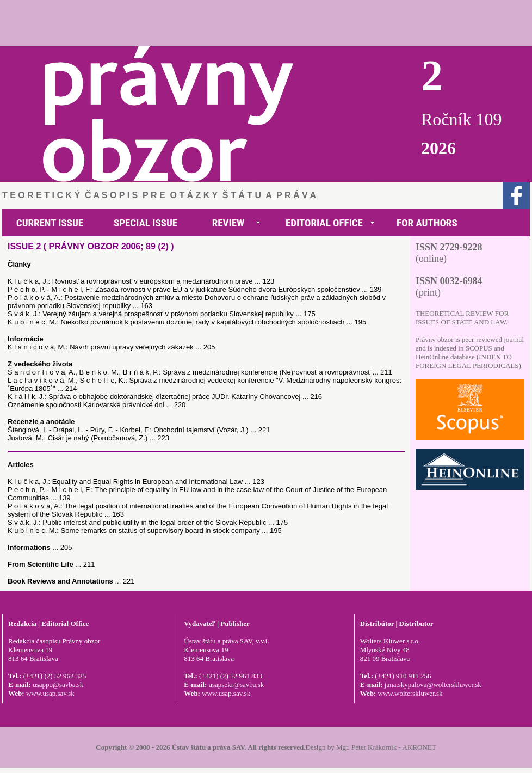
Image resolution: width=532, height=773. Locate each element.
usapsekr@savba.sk (236, 685)
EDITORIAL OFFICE (324, 223)
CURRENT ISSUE (50, 223)
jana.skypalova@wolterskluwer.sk (433, 685)
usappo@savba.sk (58, 685)
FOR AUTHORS (427, 223)
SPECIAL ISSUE (146, 223)
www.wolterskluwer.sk (410, 693)
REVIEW (228, 223)
